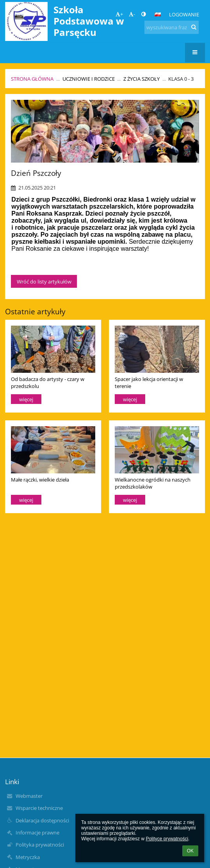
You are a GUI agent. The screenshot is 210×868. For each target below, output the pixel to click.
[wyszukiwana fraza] (172, 27)
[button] (158, 14)
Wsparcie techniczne (39, 808)
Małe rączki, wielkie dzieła (40, 480)
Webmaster (29, 796)
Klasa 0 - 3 (181, 79)
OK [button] (190, 851)
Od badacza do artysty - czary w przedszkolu (48, 382)
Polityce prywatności (167, 839)
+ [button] (119, 14)
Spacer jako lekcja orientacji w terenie (149, 382)
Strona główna (32, 79)
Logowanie (184, 14)
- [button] (132, 14)
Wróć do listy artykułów (44, 282)
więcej (26, 399)
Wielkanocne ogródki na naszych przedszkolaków (153, 483)
